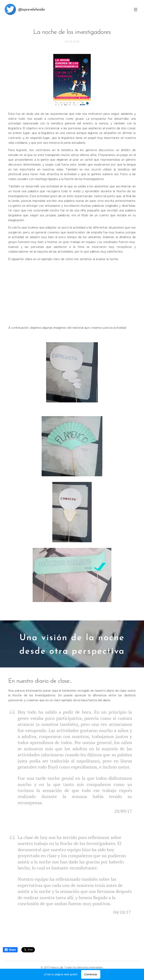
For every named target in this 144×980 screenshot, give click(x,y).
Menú (136, 10)
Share (10, 950)
